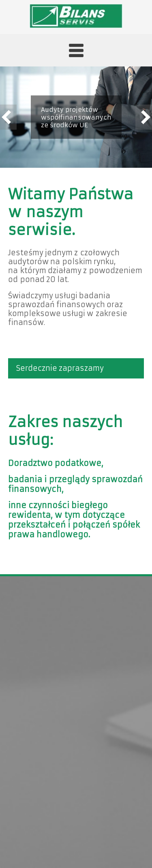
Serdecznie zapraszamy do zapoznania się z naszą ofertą (66, 371)
